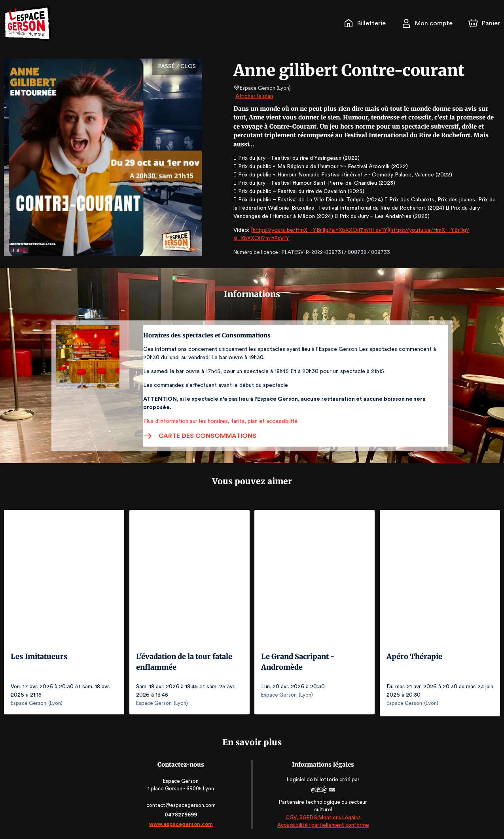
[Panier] (484, 23)
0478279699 (182, 813)
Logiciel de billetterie (312, 777)
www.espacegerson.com (182, 822)
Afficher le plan (254, 96)
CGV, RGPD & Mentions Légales (322, 815)
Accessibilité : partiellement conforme (323, 823)
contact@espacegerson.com (182, 803)
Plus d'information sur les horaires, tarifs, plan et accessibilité (218, 421)
